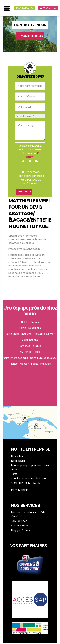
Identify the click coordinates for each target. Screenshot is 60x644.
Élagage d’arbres (20, 530)
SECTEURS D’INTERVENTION (29, 483)
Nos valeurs (18, 456)
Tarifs (14, 474)
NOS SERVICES (26, 505)
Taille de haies (19, 521)
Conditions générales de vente (28, 478)
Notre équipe (18, 461)
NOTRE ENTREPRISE (31, 449)
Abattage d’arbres (21, 526)
